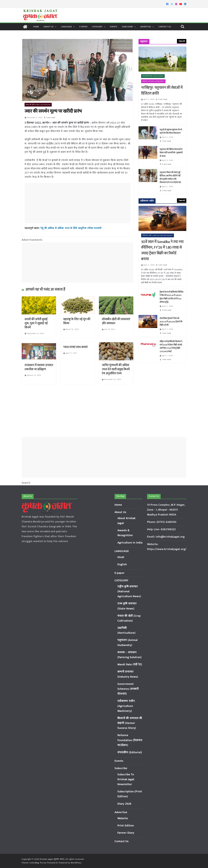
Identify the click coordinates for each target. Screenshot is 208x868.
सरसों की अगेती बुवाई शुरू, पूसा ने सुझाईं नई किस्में (36, 323)
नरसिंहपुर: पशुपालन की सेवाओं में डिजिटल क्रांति (162, 91)
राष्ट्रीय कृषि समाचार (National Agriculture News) (129, 591)
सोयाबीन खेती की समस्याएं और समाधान (116, 321)
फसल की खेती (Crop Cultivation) (38, 105)
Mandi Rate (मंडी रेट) (130, 665)
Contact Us (165, 27)
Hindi (121, 557)
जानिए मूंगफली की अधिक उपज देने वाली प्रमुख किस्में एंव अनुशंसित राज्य (116, 369)
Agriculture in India (130, 543)
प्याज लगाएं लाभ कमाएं (75, 347)
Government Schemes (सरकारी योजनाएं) (128, 689)
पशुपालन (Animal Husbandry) (153, 81)
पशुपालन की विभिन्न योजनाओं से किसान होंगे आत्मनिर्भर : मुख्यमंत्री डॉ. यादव (171, 153)
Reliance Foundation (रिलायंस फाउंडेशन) (130, 740)
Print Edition (126, 826)
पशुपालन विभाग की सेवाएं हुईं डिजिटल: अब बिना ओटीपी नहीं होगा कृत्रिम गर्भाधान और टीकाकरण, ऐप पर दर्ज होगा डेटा (171, 177)
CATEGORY (97, 27)
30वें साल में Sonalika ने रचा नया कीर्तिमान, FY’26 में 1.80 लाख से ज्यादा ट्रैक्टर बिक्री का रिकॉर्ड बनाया (162, 250)
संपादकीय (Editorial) (130, 752)
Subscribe (127, 27)
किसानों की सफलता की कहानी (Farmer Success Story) (130, 723)
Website (123, 818)
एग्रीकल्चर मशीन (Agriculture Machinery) (158, 235)
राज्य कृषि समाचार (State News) (153, 76)
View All (182, 41)
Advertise (146, 27)
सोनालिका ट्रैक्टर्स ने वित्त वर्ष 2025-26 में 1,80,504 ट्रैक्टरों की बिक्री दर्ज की (171, 322)
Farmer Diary (126, 833)
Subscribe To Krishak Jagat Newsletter (126, 779)
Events (114, 27)
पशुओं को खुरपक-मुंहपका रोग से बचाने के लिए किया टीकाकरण (171, 131)
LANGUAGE (67, 27)
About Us (49, 27)
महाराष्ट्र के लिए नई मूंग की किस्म (77, 321)
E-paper (83, 27)
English (122, 564)
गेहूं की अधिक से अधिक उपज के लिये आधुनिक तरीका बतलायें (71, 228)
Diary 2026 (124, 804)
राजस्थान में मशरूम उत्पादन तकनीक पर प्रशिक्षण (39, 367)
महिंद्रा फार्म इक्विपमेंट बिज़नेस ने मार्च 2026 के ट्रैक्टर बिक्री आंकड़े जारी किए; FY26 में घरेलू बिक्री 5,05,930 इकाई (171, 346)
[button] (55, 27)
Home (36, 27)
